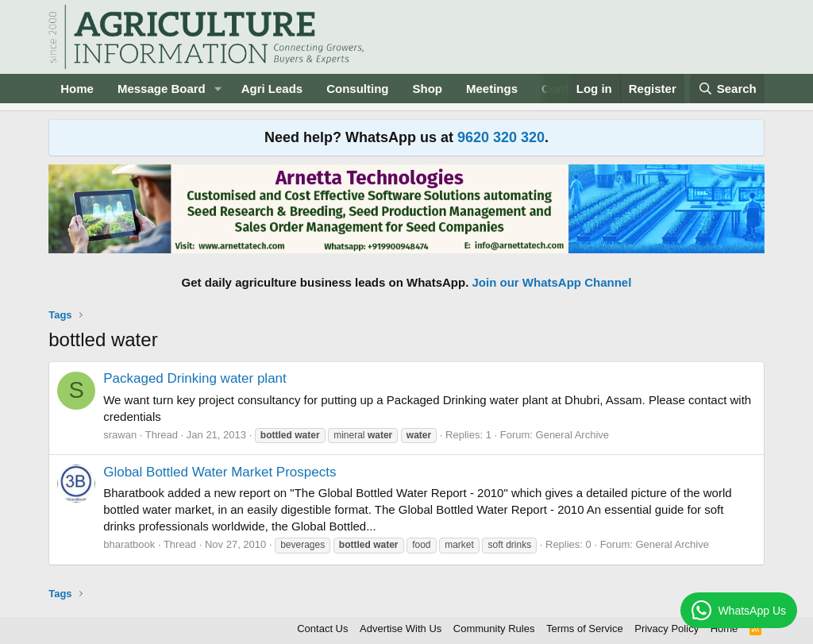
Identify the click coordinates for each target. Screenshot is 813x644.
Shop (428, 89)
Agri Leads (272, 89)
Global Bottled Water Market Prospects (220, 472)
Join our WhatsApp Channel (552, 282)
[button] (218, 89)
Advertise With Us (401, 629)
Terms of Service (585, 629)
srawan (120, 435)
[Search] (727, 89)
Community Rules (494, 629)
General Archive (573, 435)
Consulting (357, 89)
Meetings (492, 89)
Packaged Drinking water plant (195, 378)
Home (77, 89)
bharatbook (129, 544)
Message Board (162, 89)
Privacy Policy (667, 629)
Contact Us (322, 629)
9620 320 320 (501, 137)
